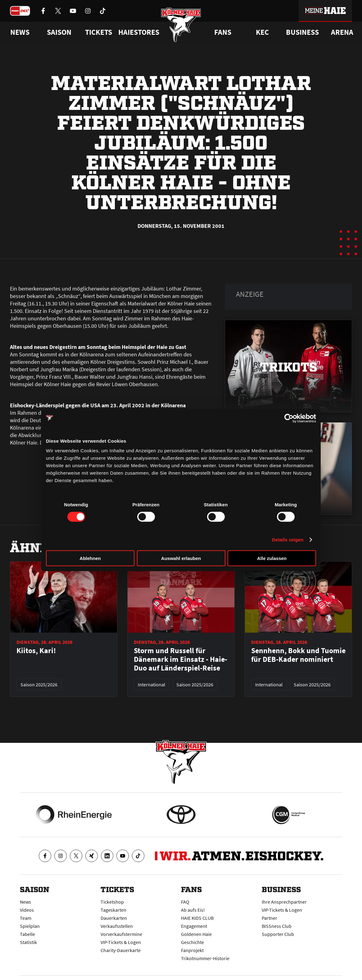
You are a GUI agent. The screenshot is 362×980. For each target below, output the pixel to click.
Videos (27, 910)
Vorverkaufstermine (121, 934)
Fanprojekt (192, 950)
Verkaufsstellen (117, 926)
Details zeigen (288, 539)
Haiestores (139, 32)
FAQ (185, 902)
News (25, 902)
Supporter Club (278, 934)
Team (26, 918)
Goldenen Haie (196, 934)
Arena (342, 32)
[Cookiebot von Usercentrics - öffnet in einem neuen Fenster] (289, 418)
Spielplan (30, 926)
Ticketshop (112, 902)
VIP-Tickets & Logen (121, 942)
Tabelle (27, 934)
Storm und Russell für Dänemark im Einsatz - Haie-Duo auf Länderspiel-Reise (181, 659)
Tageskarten (113, 910)
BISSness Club (277, 926)
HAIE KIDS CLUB (197, 918)
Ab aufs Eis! (193, 910)
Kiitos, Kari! (36, 651)
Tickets (99, 32)
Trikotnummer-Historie (205, 958)
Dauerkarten (114, 918)
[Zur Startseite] (181, 26)
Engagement (194, 926)
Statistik (28, 942)
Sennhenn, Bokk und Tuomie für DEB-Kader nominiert (298, 655)
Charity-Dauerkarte (121, 950)
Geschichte (192, 942)
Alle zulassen (272, 558)
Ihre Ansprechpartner (284, 902)
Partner (269, 918)
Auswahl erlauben (181, 558)
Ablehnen (90, 558)
